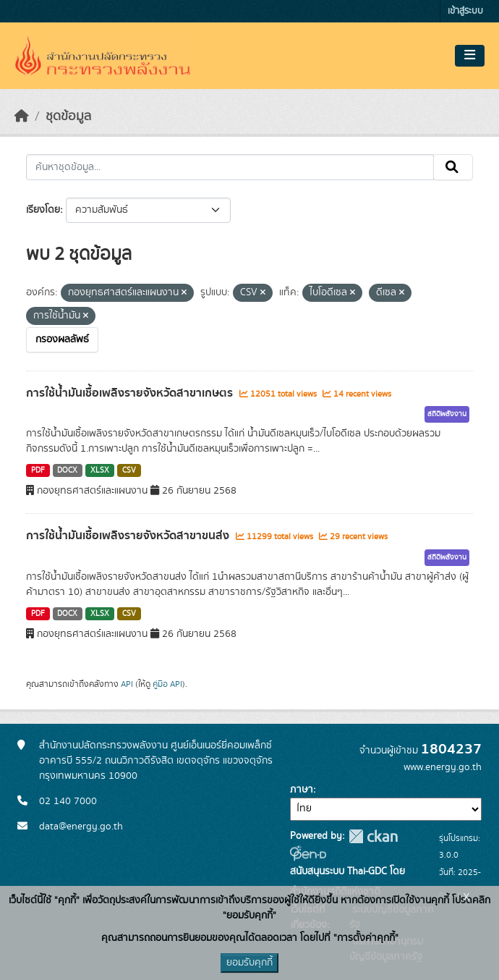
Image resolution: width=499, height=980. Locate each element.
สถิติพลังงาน (447, 414)
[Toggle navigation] (470, 56)
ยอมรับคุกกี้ (249, 963)
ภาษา (302, 790)
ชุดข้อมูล (68, 117)
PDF (38, 470)
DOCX (67, 470)
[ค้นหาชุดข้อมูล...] (230, 167)
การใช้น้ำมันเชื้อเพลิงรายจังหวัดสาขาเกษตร (131, 393)
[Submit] (453, 167)
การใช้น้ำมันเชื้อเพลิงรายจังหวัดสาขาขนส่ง (129, 536)
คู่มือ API (167, 684)
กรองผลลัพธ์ (62, 339)
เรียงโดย (43, 210)
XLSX (100, 470)
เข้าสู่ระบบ (465, 11)
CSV (129, 470)
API (127, 684)
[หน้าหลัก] (22, 117)
